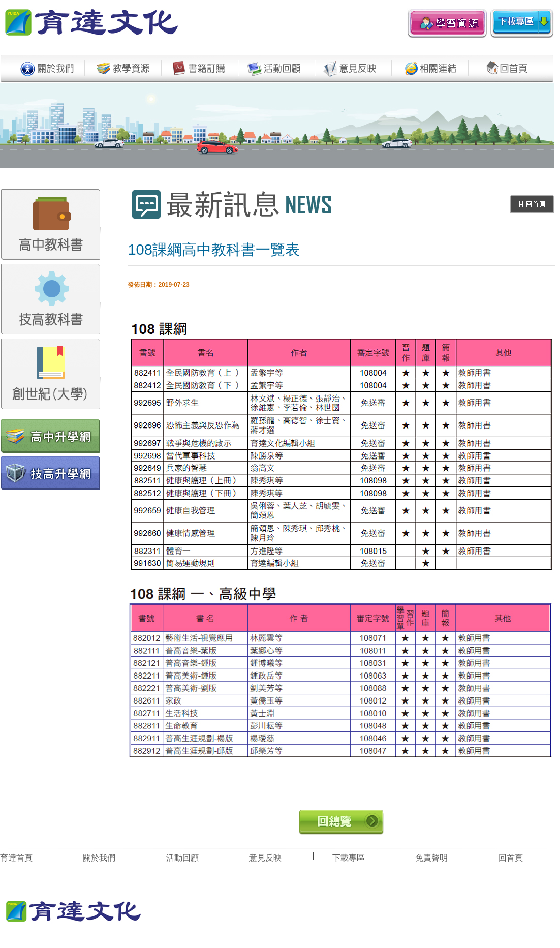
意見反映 (265, 858)
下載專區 (349, 858)
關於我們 (99, 858)
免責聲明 (431, 858)
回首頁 (511, 858)
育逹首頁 (16, 858)
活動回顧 (182, 858)
